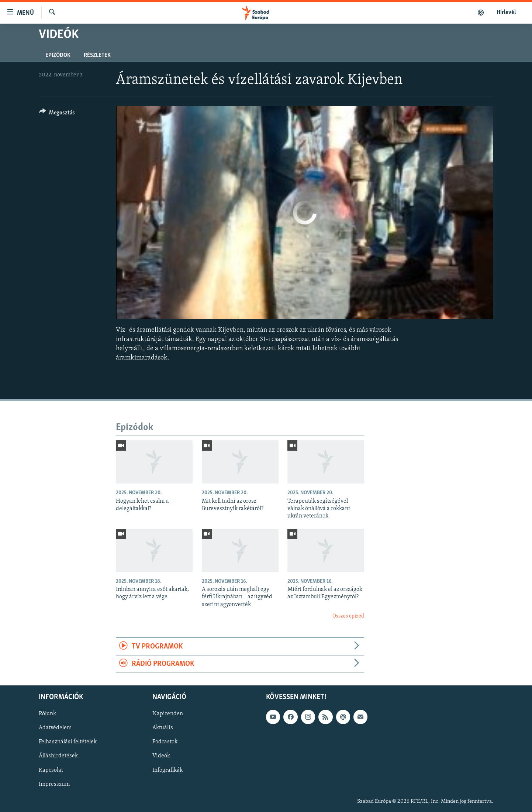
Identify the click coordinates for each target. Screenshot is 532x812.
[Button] (57, 114)
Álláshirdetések (58, 756)
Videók (161, 756)
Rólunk (47, 714)
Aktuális (163, 728)
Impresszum (54, 784)
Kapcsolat (51, 770)
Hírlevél (506, 13)
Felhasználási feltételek (68, 742)
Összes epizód (348, 616)
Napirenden (168, 714)
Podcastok (165, 742)
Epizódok (58, 55)
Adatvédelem (55, 728)
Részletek (97, 55)
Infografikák (167, 770)
